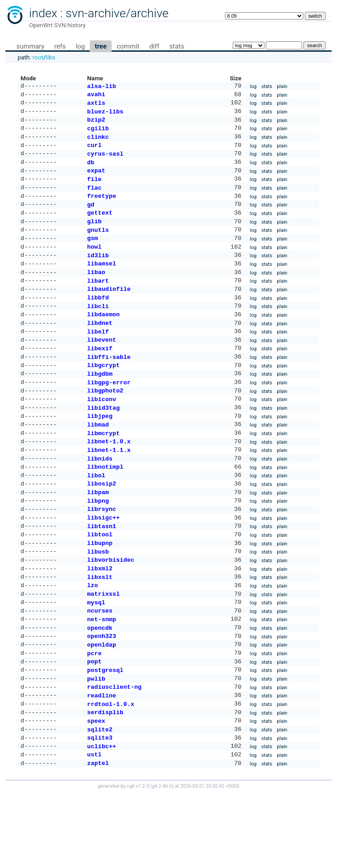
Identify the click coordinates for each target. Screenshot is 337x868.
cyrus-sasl (105, 162)
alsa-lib (102, 87)
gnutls (98, 246)
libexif (100, 377)
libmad (98, 461)
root (38, 57)
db (91, 171)
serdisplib (105, 780)
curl (94, 152)
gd (91, 218)
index (43, 13)
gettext (100, 227)
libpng (98, 546)
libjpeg (100, 452)
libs (51, 57)
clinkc (98, 143)
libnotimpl (105, 508)
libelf (98, 358)
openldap (102, 705)
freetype (102, 208)
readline (102, 761)
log (80, 46)
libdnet (100, 349)
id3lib (98, 274)
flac (94, 199)
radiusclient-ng (114, 752)
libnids (100, 499)
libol (96, 518)
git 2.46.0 (162, 860)
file (94, 190)
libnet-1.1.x (109, 490)
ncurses (100, 667)
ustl (94, 827)
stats (177, 46)
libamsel (102, 283)
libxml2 (100, 621)
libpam (98, 536)
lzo (93, 639)
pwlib (96, 743)
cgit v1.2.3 (138, 860)
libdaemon (103, 339)
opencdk (100, 687)
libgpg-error (109, 415)
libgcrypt (103, 396)
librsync (102, 555)
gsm (93, 255)
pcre (94, 715)
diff (154, 46)
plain (282, 87)
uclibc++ (102, 818)
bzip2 (96, 124)
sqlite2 (100, 799)
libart (98, 302)
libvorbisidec (111, 611)
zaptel (98, 836)
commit (128, 46)
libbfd (98, 321)
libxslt (100, 630)
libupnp (100, 593)
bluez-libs (105, 115)
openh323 (102, 696)
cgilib (98, 133)
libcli (98, 330)
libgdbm (100, 405)
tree (101, 46)
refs (60, 46)
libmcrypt (103, 471)
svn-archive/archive (117, 13)
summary (30, 46)
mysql (96, 658)
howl (94, 265)
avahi (96, 96)
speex (96, 790)
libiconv (102, 433)
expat (96, 180)
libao (96, 293)
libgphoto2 (105, 424)
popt (94, 724)
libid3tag (103, 443)
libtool (100, 583)
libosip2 (102, 527)
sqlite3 (100, 808)
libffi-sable (109, 387)
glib (94, 236)
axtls (96, 105)
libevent (102, 368)
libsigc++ (103, 564)
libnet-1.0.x (109, 480)
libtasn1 (102, 574)
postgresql (105, 733)
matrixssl (103, 649)
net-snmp (102, 677)
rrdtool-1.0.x (111, 771)
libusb (98, 602)
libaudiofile (109, 311)
